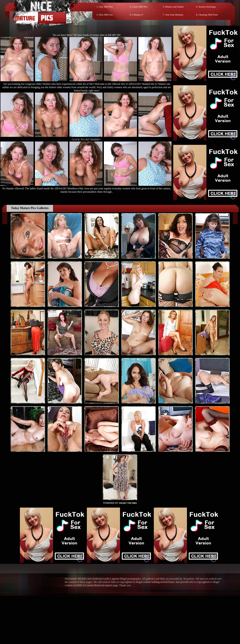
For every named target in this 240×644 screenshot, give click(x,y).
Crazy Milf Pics (140, 7)
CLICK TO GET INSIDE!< (87, 140)
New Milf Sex (106, 15)
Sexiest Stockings (207, 7)
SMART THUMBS (128, 503)
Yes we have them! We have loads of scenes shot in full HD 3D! (87, 35)
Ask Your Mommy (174, 15)
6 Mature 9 (137, 15)
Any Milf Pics (106, 7)
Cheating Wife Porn (208, 15)
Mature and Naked (174, 7)
